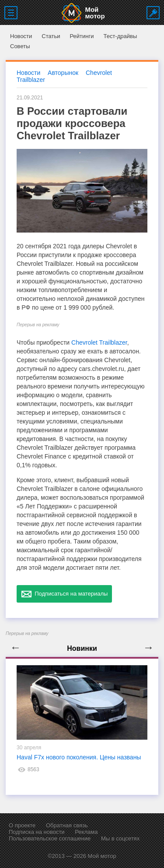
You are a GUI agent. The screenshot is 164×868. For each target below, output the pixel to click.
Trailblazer (31, 80)
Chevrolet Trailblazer (99, 342)
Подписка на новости (37, 832)
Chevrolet (99, 73)
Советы (20, 46)
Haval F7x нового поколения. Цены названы (79, 757)
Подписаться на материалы (64, 594)
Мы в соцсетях (120, 838)
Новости (21, 36)
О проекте (22, 825)
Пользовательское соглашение (50, 838)
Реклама (86, 832)
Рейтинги (82, 36)
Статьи (51, 36)
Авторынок (63, 73)
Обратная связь (67, 825)
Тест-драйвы (120, 36)
